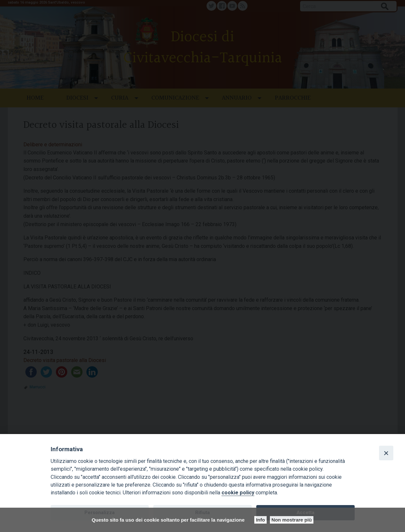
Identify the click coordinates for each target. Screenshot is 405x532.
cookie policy (238, 493)
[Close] (386, 453)
